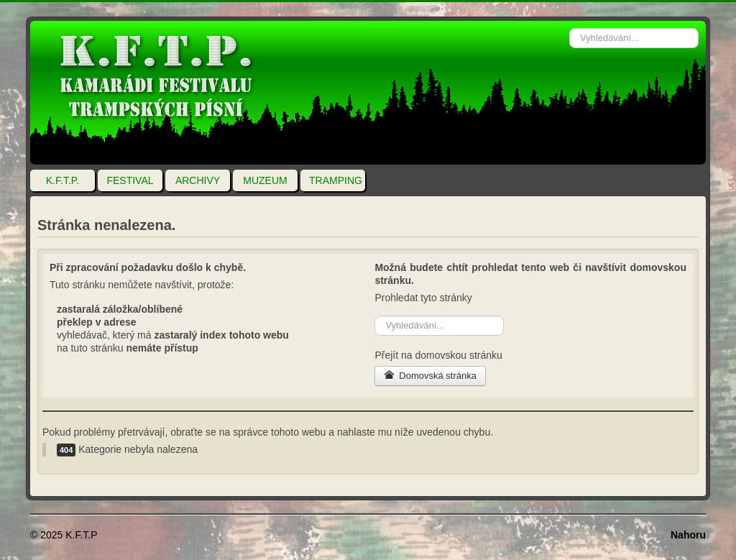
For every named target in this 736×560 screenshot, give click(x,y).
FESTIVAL (130, 180)
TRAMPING (336, 180)
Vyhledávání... (570, 21)
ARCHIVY (198, 180)
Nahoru (688, 535)
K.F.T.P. (63, 180)
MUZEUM (265, 180)
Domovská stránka (430, 376)
